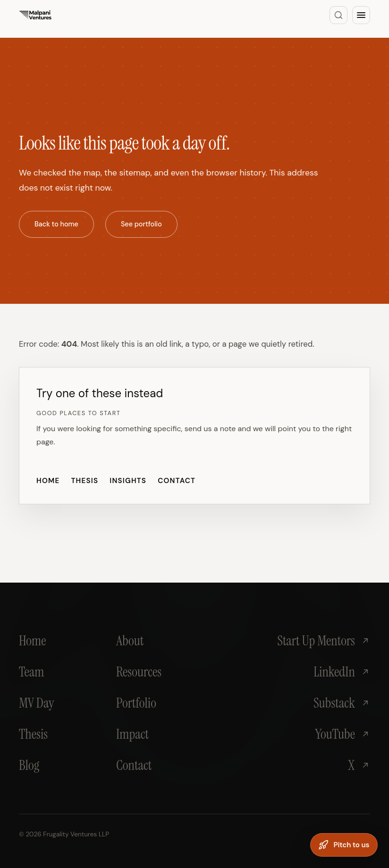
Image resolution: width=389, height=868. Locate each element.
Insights (128, 481)
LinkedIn (342, 672)
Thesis (85, 481)
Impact (132, 734)
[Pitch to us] (344, 845)
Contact (177, 481)
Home (48, 481)
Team (31, 672)
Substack (342, 703)
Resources (139, 672)
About (130, 641)
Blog (29, 765)
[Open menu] (361, 15)
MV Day (36, 703)
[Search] (338, 15)
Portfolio (136, 703)
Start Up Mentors (324, 641)
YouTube (342, 734)
